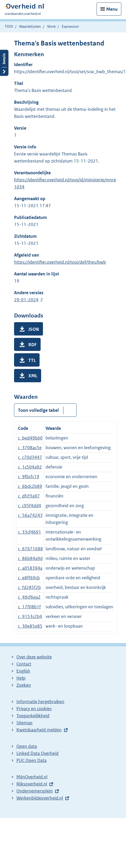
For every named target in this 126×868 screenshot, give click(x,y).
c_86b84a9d (30, 558)
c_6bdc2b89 (30, 486)
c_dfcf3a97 (29, 496)
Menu (112, 9)
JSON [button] (34, 329)
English (23, 671)
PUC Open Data (32, 760)
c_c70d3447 (30, 457)
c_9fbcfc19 (29, 477)
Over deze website (34, 657)
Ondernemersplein (35, 791)
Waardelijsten (30, 26)
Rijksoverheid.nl (32, 784)
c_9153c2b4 (30, 616)
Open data (27, 746)
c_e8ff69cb (29, 578)
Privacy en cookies (34, 709)
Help (21, 678)
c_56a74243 (30, 515)
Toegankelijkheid (33, 716)
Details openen (4, 63)
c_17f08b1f (29, 607)
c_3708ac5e (30, 448)
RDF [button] (33, 345)
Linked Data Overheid (37, 753)
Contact (24, 664)
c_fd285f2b (29, 587)
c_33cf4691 (30, 532)
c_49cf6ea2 (29, 597)
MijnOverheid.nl (32, 777)
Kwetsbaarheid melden (39, 730)
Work (51, 26)
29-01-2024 (26, 300)
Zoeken (24, 685)
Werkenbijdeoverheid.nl (40, 798)
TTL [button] (32, 360)
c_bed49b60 (30, 438)
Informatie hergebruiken (40, 702)
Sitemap (24, 723)
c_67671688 (30, 549)
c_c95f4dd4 (30, 506)
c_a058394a (30, 568)
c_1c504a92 (30, 467)
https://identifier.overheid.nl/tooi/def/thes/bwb (60, 262)
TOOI (9, 26)
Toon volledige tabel (38, 410)
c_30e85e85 (30, 626)
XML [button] (33, 376)
